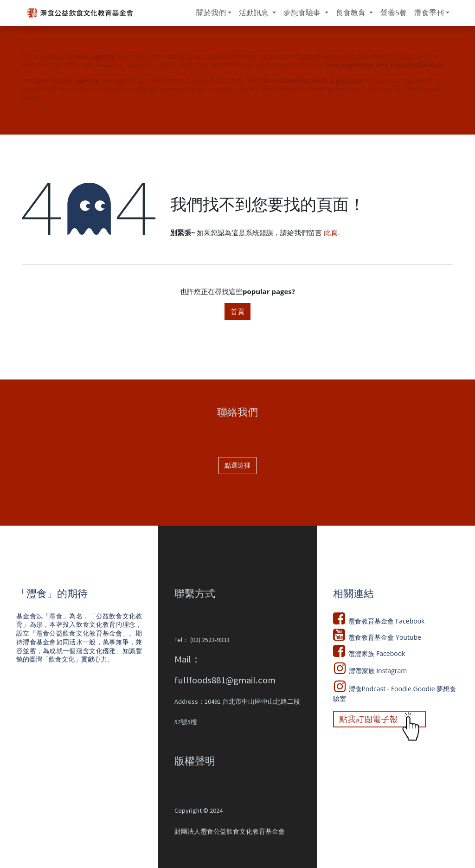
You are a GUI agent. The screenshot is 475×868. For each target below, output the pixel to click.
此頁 (331, 232)
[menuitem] (214, 13)
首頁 (237, 311)
